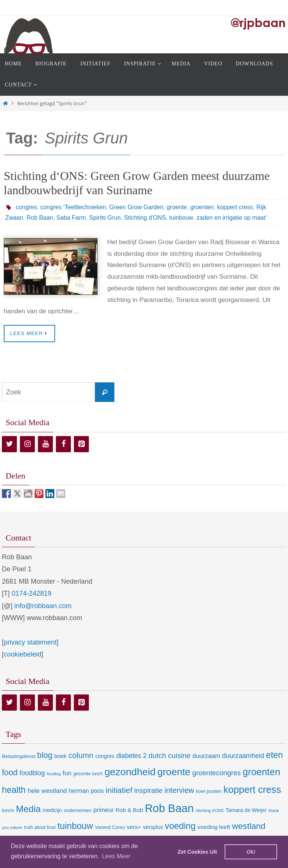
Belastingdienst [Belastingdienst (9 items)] (19, 756)
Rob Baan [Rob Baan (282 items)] (169, 808)
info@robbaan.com (43, 606)
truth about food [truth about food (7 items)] (40, 827)
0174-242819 (31, 593)
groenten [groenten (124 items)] (261, 772)
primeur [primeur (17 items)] (103, 810)
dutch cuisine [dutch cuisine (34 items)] (169, 756)
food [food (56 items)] (10, 772)
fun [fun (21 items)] (67, 773)
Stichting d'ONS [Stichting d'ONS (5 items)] (210, 811)
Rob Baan (40, 218)
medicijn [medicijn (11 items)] (52, 810)
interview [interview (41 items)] (179, 790)
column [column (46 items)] (81, 755)
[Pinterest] (81, 444)
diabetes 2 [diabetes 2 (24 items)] (131, 756)
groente (178, 207)
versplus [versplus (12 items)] (153, 827)
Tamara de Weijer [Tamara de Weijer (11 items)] (246, 810)
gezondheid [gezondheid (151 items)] (130, 772)
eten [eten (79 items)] (274, 755)
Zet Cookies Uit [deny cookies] (197, 852)
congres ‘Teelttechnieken (73, 207)
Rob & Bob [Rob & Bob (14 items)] (129, 810)
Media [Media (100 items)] (28, 809)
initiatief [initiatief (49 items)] (119, 790)
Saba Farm (71, 218)
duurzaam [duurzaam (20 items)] (206, 756)
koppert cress (236, 207)
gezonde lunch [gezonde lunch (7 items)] (88, 774)
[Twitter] (9, 444)
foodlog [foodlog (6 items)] (54, 774)
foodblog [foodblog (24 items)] (32, 773)
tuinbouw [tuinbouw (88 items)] (75, 826)
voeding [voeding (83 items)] (180, 826)
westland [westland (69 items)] (249, 826)
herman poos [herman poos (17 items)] (86, 791)
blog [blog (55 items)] (45, 755)
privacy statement (30, 642)
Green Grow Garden (137, 207)
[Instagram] (27, 444)
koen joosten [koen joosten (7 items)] (209, 791)
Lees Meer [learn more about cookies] (116, 856)
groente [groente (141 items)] (174, 772)
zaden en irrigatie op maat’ (233, 218)
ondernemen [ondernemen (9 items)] (78, 810)
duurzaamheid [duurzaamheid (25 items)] (243, 756)
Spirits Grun (105, 218)
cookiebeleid (22, 654)
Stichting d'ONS (145, 218)
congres (26, 207)
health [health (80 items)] (14, 790)
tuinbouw (182, 218)
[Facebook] (63, 444)
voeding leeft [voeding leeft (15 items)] (214, 827)
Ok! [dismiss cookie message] (251, 852)
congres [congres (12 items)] (105, 756)
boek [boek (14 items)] (61, 756)
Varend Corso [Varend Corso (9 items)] (110, 827)
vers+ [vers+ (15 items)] (134, 827)
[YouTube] (45, 444)
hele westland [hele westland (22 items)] (47, 791)
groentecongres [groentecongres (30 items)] (217, 773)
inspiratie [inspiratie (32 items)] (148, 790)
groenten (203, 207)
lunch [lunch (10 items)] (8, 810)
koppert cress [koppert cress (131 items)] (252, 790)
